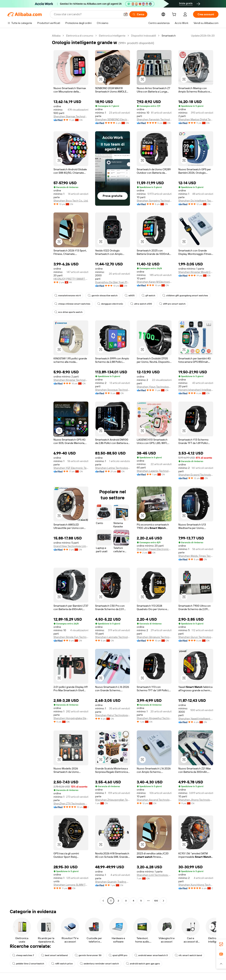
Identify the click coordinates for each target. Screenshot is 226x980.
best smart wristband (54, 955)
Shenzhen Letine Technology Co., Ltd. (113, 468)
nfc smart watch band (188, 955)
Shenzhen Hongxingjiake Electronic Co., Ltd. (71, 718)
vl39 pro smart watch (172, 304)
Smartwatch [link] (169, 36)
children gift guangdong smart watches (185, 296)
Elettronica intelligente (112, 36)
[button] (101, 79)
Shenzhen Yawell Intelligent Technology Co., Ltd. (196, 719)
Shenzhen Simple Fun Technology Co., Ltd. (71, 637)
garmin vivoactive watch (103, 296)
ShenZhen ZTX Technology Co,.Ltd (71, 804)
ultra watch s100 (141, 304)
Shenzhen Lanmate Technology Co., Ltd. (113, 637)
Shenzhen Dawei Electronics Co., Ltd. (154, 549)
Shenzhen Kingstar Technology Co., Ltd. (71, 380)
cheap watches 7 (23, 955)
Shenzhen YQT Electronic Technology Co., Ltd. (71, 468)
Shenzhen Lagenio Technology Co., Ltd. (154, 471)
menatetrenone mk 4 (68, 296)
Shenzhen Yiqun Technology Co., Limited (154, 387)
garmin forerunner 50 (88, 955)
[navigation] (29, 469)
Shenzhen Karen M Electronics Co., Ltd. (154, 282)
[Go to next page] (163, 901)
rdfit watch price (62, 964)
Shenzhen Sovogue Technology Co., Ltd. (113, 390)
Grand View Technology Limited (71, 546)
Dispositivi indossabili (144, 36)
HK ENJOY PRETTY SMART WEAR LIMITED (71, 279)
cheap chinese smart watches (72, 304)
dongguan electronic (110, 304)
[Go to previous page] (103, 901)
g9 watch (148, 296)
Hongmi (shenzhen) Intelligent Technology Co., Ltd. (196, 390)
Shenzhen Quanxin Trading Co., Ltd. (113, 882)
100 (156, 901)
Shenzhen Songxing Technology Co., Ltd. (154, 201)
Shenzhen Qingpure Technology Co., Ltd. (154, 637)
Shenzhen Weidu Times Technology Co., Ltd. (196, 556)
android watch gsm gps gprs (143, 964)
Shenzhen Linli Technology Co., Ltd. (154, 875)
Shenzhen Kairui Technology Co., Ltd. (113, 715)
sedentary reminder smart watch (99, 964)
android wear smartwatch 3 (151, 955)
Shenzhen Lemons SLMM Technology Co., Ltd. (71, 885)
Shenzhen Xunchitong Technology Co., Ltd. (196, 885)
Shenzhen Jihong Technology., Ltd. (196, 800)
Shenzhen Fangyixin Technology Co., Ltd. (154, 119)
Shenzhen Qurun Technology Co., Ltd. (196, 637)
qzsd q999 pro (118, 955)
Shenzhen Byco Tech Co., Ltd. (71, 201)
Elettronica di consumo (80, 36)
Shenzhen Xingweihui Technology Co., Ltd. (154, 718)
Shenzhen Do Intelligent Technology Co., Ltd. (196, 201)
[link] (221, 944)
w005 (130, 296)
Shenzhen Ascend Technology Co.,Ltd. (154, 800)
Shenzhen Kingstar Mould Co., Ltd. (196, 272)
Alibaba (56, 36)
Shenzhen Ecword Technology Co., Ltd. (196, 475)
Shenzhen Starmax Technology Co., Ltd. (71, 116)
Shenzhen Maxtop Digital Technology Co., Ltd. (196, 119)
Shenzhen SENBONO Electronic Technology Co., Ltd (113, 119)
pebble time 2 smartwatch (28, 964)
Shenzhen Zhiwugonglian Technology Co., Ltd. (113, 800)
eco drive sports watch (68, 312)
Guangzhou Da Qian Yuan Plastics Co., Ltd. (113, 282)
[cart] (175, 15)
